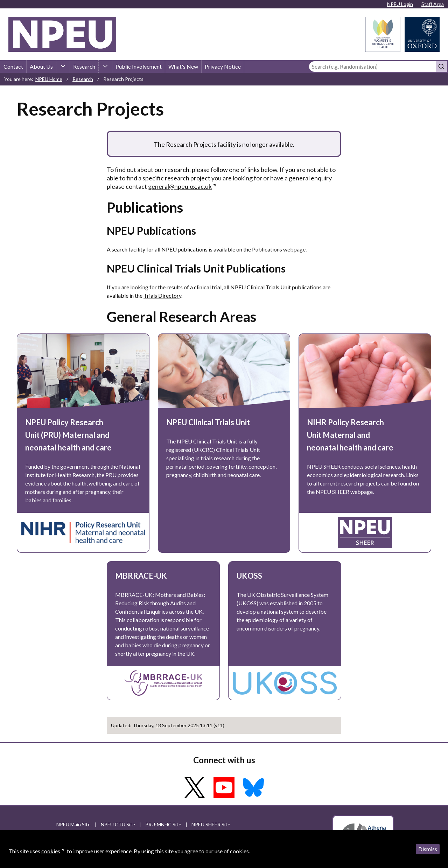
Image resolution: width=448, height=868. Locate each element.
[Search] (372, 67)
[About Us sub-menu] (63, 67)
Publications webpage (279, 249)
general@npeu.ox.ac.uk (180, 186)
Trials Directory (162, 295)
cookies (51, 851)
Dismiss (428, 849)
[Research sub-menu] (105, 67)
